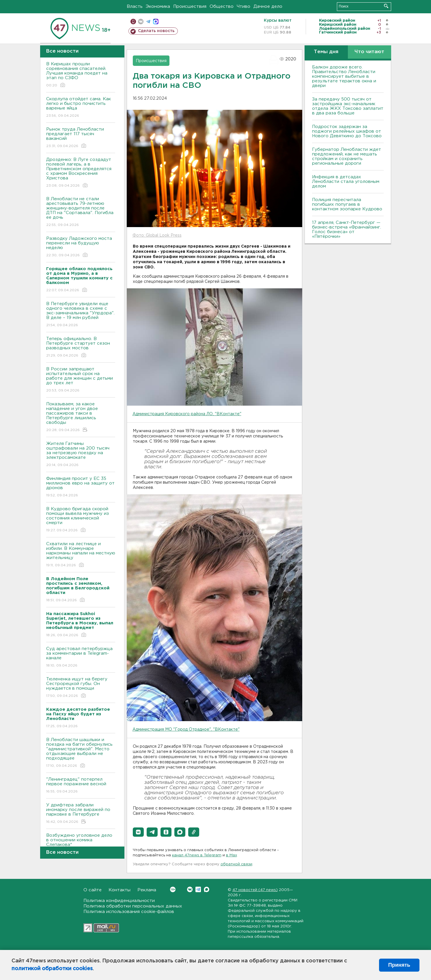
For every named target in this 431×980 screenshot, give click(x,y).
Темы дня (326, 52)
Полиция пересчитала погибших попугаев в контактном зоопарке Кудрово (347, 204)
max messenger (156, 22)
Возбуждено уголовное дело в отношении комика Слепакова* (81, 844)
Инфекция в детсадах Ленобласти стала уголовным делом (346, 182)
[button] (138, 832)
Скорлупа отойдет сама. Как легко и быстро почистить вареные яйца (81, 108)
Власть (135, 7)
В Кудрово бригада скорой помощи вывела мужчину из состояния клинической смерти (81, 520)
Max (207, 889)
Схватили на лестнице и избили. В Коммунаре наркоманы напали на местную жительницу (81, 555)
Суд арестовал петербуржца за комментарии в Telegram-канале (81, 657)
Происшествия (190, 7)
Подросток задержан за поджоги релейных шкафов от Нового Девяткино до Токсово (347, 131)
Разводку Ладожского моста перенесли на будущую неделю (81, 247)
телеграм (148, 22)
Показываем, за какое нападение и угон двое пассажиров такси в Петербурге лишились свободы (81, 417)
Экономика (158, 7)
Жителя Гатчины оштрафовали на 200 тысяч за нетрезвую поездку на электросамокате (81, 455)
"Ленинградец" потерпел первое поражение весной (81, 786)
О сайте (93, 890)
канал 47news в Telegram (197, 855)
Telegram (198, 889)
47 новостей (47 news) (255, 890)
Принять (399, 965)
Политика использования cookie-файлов (129, 912)
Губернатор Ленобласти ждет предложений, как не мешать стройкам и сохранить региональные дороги (347, 156)
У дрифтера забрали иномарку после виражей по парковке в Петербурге (81, 814)
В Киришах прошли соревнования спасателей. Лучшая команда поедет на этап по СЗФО (81, 75)
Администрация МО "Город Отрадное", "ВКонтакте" (186, 730)
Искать (386, 6)
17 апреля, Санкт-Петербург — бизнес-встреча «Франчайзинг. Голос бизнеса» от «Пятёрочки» (347, 230)
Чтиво (244, 7)
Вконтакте (173, 889)
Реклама (147, 890)
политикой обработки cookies (52, 969)
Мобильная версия (133, 22)
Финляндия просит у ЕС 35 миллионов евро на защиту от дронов (81, 487)
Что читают (369, 52)
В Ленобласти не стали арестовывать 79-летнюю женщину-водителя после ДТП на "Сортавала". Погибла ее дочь (81, 212)
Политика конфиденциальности (119, 901)
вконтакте (141, 22)
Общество (222, 7)
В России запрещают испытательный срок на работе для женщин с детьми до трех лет (81, 380)
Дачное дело (268, 7)
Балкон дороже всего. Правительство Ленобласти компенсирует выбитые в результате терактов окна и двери (344, 76)
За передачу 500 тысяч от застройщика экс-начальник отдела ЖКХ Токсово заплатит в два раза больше (348, 106)
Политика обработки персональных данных (133, 906)
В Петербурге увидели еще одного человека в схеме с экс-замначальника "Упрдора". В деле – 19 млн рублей (81, 315)
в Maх (232, 855)
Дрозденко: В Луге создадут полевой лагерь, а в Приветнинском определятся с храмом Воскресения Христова (81, 173)
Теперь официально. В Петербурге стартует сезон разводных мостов (81, 347)
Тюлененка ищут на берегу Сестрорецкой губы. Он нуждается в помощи (81, 688)
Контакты (120, 890)
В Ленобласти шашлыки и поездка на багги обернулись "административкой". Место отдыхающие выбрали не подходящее (81, 753)
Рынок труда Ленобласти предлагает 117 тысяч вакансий (81, 138)
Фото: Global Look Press (157, 235)
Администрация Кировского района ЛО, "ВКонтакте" (187, 414)
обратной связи (236, 864)
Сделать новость (156, 31)
